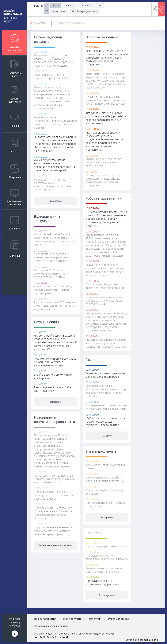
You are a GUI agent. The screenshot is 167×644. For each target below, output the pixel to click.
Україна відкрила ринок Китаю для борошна (53, 376)
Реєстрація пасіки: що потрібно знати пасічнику (53, 389)
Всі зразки (107, 517)
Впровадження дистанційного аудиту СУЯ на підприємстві (104, 570)
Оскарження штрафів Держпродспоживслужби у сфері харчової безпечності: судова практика (106, 391)
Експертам (94, 619)
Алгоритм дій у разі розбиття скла (107, 546)
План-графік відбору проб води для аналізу (105, 492)
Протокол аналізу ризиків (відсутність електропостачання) (106, 286)
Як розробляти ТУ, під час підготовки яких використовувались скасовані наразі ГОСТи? (53, 185)
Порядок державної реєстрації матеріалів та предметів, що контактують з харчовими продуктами (104, 180)
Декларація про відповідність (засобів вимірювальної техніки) (105, 479)
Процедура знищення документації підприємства (102, 582)
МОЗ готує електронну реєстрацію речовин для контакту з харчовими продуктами (55, 362)
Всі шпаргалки (107, 595)
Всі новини (55, 402)
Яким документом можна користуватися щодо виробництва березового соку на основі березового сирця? (55, 165)
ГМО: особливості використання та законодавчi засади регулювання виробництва (106, 422)
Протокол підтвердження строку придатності (106, 504)
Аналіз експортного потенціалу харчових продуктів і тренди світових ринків (53, 289)
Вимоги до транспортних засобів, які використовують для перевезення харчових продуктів (106, 343)
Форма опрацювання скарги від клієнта (105, 467)
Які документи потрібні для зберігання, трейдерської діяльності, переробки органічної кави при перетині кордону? (54, 60)
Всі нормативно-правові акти (55, 545)
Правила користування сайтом (51, 626)
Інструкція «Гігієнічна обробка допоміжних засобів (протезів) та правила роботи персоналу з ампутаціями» (106, 118)
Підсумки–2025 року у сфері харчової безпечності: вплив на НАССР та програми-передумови (106, 100)
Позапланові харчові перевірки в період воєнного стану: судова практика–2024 (106, 301)
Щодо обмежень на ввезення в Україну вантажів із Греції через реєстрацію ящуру (53, 495)
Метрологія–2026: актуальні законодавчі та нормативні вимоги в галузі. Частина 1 (52, 273)
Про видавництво (45, 619)
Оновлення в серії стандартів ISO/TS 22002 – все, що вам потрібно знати (103, 162)
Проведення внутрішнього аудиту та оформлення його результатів (106, 407)
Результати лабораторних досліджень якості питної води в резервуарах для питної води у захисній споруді (105, 270)
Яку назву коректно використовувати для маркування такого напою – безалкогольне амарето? (55, 123)
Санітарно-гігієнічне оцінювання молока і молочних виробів (105, 375)
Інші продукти (72, 619)
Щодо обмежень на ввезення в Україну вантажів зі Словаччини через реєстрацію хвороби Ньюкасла (54, 513)
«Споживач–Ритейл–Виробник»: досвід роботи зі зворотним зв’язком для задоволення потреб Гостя (55, 240)
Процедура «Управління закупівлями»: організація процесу (107, 557)
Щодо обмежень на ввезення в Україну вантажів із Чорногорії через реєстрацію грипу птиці (53, 531)
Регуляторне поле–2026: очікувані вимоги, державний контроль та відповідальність (55, 306)
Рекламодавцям (118, 619)
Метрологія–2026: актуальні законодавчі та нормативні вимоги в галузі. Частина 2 (52, 257)
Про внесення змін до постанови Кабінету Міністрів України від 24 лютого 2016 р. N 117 (54, 479)
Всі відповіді (55, 201)
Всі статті (107, 436)
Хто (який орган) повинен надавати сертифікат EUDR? (51, 76)
